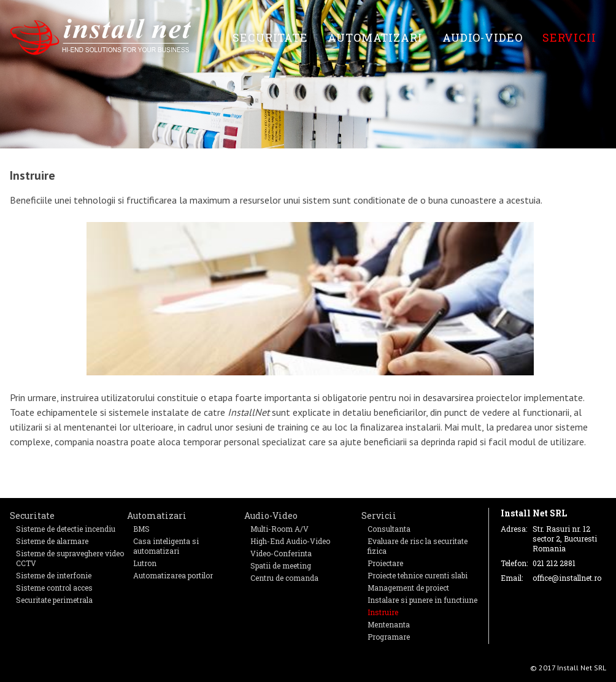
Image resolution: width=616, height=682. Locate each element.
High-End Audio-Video (290, 541)
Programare (389, 637)
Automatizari (375, 37)
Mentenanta (389, 624)
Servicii (569, 37)
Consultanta (389, 529)
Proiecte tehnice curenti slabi (418, 575)
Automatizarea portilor (173, 575)
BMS (141, 529)
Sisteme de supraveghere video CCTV (70, 558)
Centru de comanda (284, 578)
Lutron (145, 563)
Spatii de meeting (281, 565)
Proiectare (385, 563)
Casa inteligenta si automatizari (166, 546)
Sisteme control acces (54, 588)
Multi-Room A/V (279, 529)
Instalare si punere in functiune (422, 600)
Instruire (383, 612)
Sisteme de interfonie (54, 575)
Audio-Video (483, 37)
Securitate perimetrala (54, 600)
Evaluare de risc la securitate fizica (418, 546)
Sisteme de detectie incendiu (66, 529)
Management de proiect (408, 588)
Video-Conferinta (281, 553)
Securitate (270, 37)
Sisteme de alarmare (52, 541)
